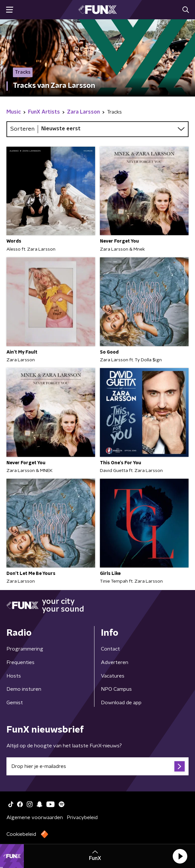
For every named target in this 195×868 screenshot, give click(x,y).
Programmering (25, 649)
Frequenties (20, 662)
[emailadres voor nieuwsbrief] (97, 766)
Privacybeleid (82, 817)
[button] (180, 856)
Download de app (121, 703)
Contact (110, 649)
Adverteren (115, 662)
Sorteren (22, 129)
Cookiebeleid (21, 834)
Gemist (15, 703)
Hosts (14, 676)
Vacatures (113, 676)
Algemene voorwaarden (35, 817)
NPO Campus (116, 689)
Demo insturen (24, 689)
